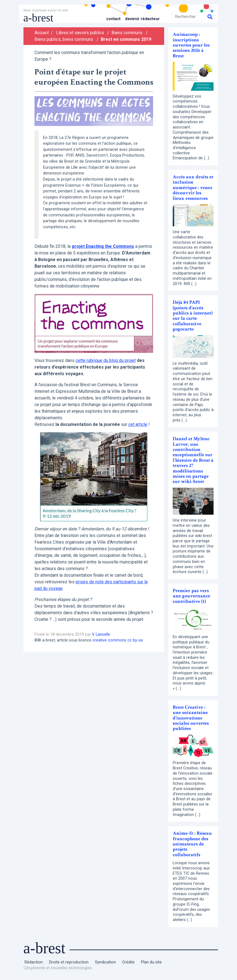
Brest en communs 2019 (126, 39)
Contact (113, 19)
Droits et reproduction (69, 962)
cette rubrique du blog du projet (106, 360)
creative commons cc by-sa (118, 640)
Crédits (128, 962)
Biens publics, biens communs (64, 39)
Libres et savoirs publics (80, 33)
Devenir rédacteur (142, 19)
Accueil (42, 33)
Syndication (105, 962)
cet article (138, 424)
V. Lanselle (101, 634)
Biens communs (127, 33)
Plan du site (151, 962)
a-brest (38, 18)
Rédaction (34, 962)
